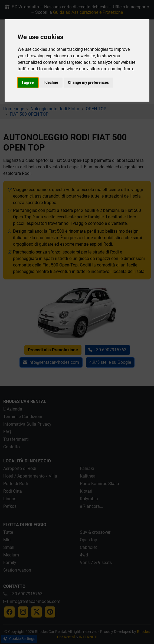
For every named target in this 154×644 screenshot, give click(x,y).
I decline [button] (51, 82)
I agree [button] (28, 82)
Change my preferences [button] (88, 82)
